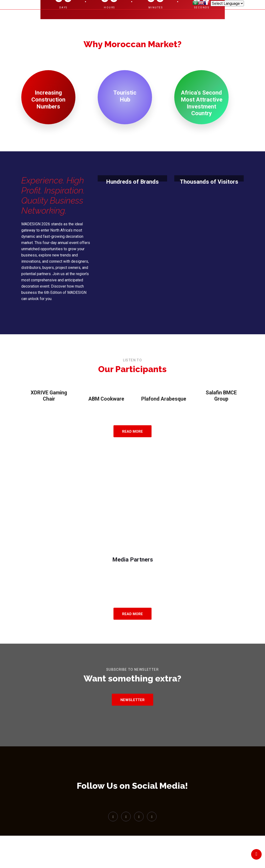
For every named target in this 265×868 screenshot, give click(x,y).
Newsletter (132, 707)
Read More (133, 424)
